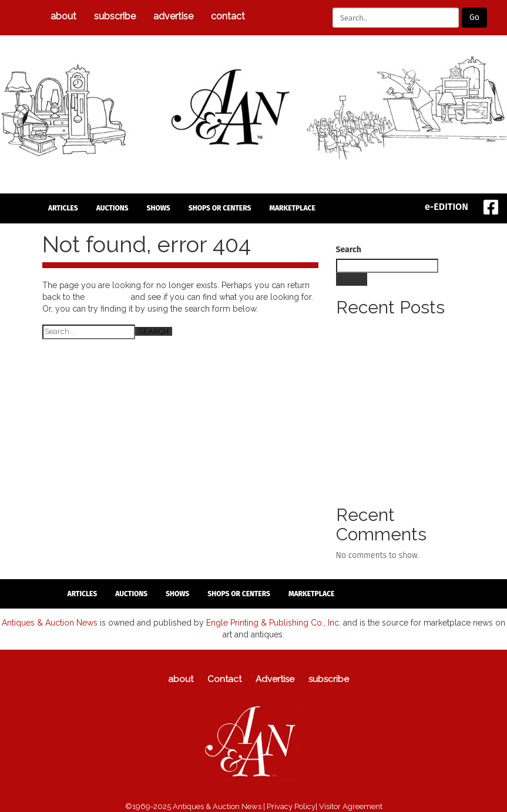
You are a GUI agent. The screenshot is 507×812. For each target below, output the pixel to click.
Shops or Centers (220, 208)
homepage (108, 297)
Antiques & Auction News (50, 623)
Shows (159, 208)
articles (63, 208)
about (63, 16)
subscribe (115, 16)
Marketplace (292, 208)
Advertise (173, 16)
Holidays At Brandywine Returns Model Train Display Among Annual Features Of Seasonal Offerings (400, 387)
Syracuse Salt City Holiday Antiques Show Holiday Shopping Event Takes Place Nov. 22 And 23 (400, 470)
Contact (228, 16)
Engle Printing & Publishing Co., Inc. (273, 623)
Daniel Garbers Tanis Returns (389, 364)
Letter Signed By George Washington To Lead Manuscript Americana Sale (394, 340)
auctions (113, 208)
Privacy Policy (291, 806)
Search (349, 250)
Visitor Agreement (351, 806)
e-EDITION (446, 207)
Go (474, 17)
